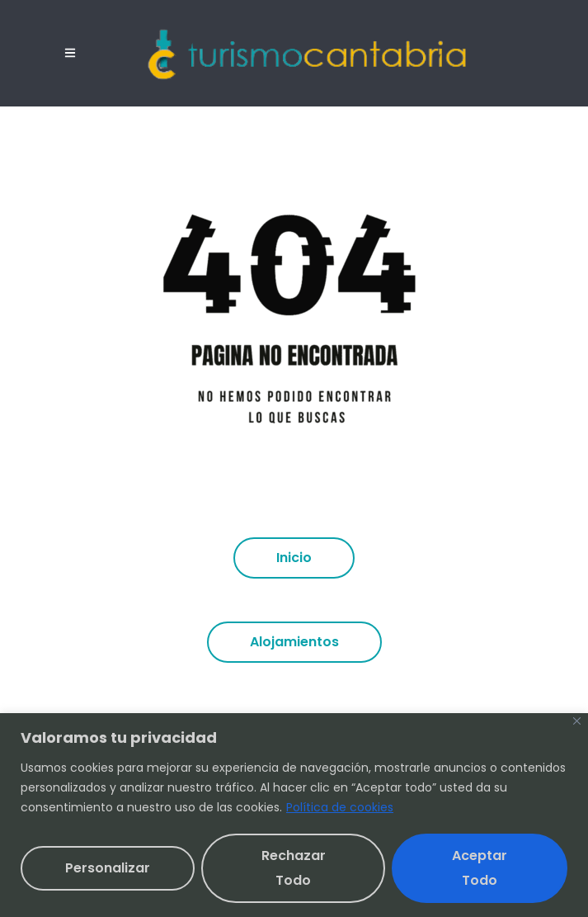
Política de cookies (340, 807)
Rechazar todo (294, 868)
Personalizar (108, 868)
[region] (294, 815)
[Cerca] (577, 721)
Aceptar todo (480, 868)
